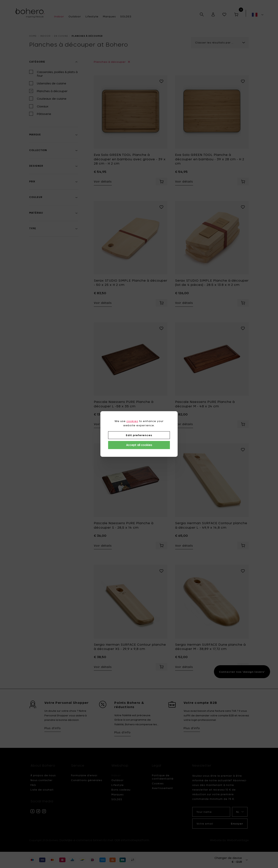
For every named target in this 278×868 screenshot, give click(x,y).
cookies (132, 421)
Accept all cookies (139, 445)
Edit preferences (139, 435)
